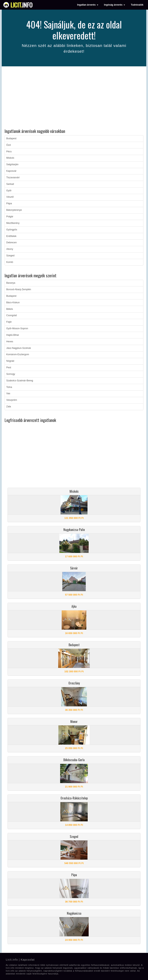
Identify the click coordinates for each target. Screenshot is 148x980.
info (21, 5)
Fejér (9, 322)
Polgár (10, 217)
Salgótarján (12, 164)
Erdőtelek (11, 236)
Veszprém (12, 400)
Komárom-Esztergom (18, 354)
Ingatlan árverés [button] (88, 5)
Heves (10, 342)
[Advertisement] (74, 98)
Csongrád (12, 315)
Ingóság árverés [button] (115, 5)
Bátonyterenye (14, 210)
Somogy (11, 374)
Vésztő (10, 197)
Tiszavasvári (13, 177)
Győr (9, 191)
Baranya (11, 283)
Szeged (10, 256)
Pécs (9, 152)
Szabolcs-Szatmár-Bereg (20, 381)
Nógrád (10, 361)
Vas (8, 393)
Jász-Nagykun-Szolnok (19, 348)
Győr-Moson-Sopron (17, 328)
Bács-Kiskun (13, 302)
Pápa (9, 203)
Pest (9, 367)
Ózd (9, 145)
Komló (10, 262)
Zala (9, 407)
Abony (10, 249)
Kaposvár (11, 171)
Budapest (11, 138)
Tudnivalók (137, 5)
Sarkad (10, 184)
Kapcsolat (28, 960)
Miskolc (10, 158)
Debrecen (12, 242)
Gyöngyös (12, 230)
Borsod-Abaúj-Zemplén (19, 289)
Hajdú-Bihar (13, 335)
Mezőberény (13, 223)
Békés (10, 309)
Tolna (9, 387)
